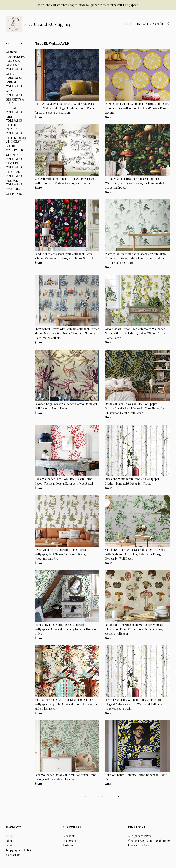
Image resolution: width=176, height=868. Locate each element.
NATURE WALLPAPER (15, 148)
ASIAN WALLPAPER (14, 93)
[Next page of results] (118, 796)
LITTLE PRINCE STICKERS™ (16, 140)
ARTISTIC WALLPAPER (14, 76)
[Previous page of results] (86, 796)
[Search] (169, 24)
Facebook (69, 836)
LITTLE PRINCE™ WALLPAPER (14, 129)
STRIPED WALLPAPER (14, 157)
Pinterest (68, 845)
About (147, 24)
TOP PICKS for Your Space (16, 58)
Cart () (158, 24)
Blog (137, 24)
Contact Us (13, 855)
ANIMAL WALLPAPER (14, 84)
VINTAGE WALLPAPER (14, 182)
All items (12, 52)
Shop (129, 24)
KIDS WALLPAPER (14, 119)
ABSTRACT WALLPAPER (14, 67)
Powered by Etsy (138, 845)
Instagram (69, 841)
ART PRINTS (14, 194)
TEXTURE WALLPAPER (14, 165)
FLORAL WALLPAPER (14, 110)
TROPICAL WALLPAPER (14, 174)
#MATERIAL (14, 189)
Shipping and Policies (20, 850)
